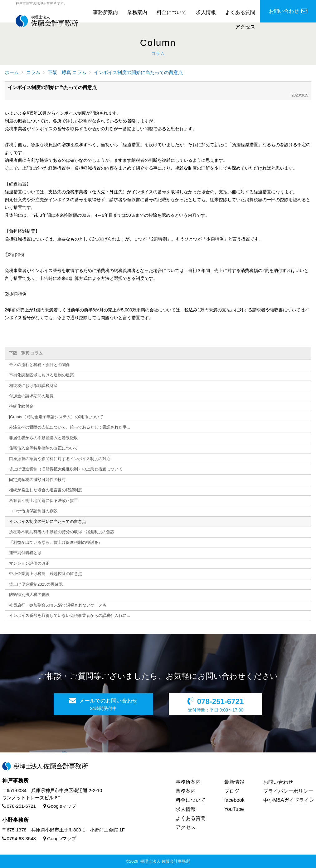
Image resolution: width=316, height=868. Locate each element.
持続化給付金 (21, 406)
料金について (172, 12)
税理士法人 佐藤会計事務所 (165, 861)
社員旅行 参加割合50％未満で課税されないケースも (58, 605)
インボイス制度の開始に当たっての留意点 (138, 72)
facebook (234, 800)
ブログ (232, 791)
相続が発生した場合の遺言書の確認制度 (46, 490)
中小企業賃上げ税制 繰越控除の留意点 (46, 574)
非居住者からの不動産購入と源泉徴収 (44, 438)
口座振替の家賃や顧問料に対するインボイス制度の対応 (60, 459)
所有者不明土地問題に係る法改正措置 (44, 501)
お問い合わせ (278, 782)
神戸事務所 (15, 781)
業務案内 (137, 12)
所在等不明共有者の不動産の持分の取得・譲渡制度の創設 (62, 532)
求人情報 (206, 12)
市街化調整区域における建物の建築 (41, 375)
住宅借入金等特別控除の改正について (44, 448)
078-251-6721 (19, 806)
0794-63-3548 (19, 838)
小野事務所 (15, 820)
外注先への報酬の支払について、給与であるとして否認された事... (70, 427)
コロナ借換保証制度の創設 (33, 511)
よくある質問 (240, 12)
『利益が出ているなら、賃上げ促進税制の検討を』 (56, 542)
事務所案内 (105, 12)
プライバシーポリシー (288, 791)
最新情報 (234, 782)
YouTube (234, 809)
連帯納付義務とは (25, 553)
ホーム (12, 72)
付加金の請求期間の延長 (31, 396)
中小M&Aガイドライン (289, 800)
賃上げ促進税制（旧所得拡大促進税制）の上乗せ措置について (66, 469)
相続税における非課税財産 (33, 386)
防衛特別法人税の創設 (29, 595)
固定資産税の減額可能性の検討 (37, 480)
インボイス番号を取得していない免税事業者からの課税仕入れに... (70, 615)
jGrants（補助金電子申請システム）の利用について (56, 417)
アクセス (245, 27)
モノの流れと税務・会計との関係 (39, 365)
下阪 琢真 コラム (67, 72)
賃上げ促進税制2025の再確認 (36, 584)
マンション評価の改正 (29, 563)
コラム (33, 72)
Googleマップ (60, 806)
